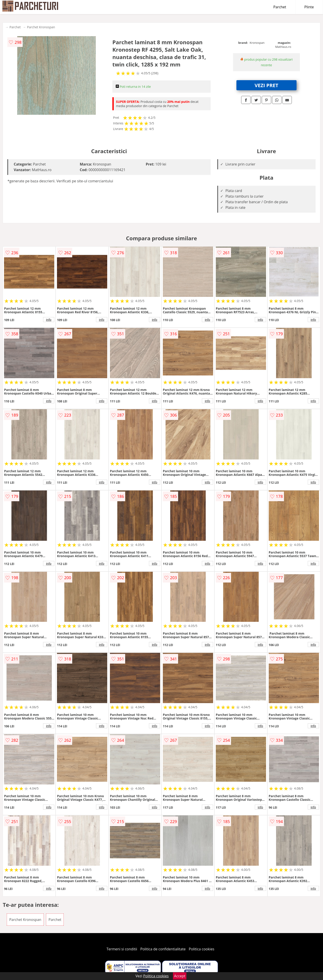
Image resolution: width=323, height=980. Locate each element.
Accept (180, 976)
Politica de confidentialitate (163, 949)
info (49, 320)
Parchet (280, 7)
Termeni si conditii (122, 949)
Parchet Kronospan (41, 27)
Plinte (309, 7)
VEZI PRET (266, 85)
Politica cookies (202, 949)
